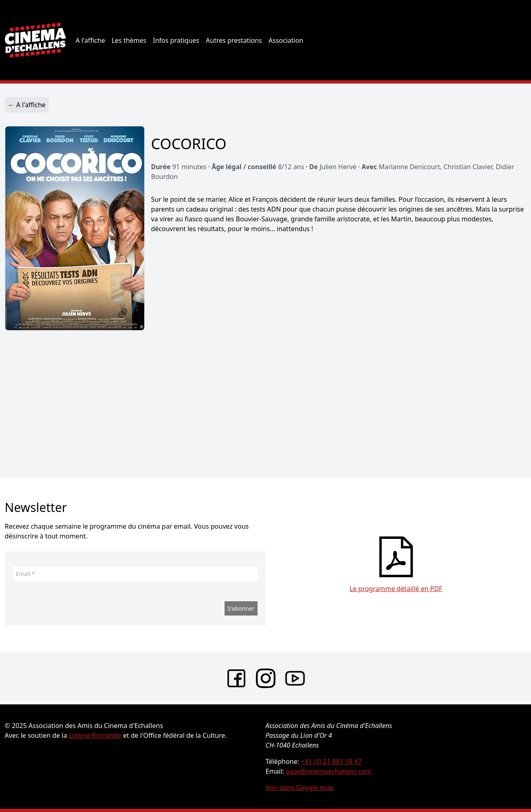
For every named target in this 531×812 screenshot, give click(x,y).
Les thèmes (129, 40)
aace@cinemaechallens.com (329, 771)
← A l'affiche (27, 105)
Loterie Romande (95, 735)
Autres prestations (234, 40)
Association (286, 40)
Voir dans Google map (300, 788)
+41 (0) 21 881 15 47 (331, 761)
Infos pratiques (176, 40)
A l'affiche (90, 40)
